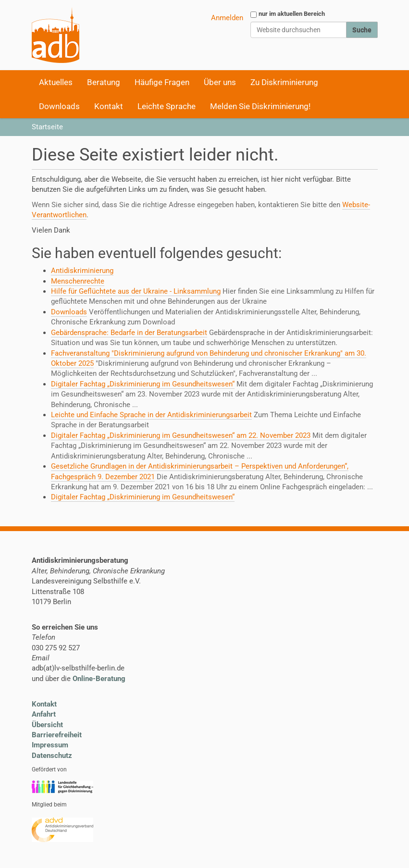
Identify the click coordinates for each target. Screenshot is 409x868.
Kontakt (109, 106)
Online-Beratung (99, 679)
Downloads (59, 106)
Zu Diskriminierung (284, 82)
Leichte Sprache (167, 106)
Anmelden (227, 18)
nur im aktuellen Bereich (292, 14)
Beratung (104, 82)
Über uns (220, 82)
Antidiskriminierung (82, 271)
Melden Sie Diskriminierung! (260, 106)
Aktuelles (56, 82)
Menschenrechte (78, 281)
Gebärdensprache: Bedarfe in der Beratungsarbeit (129, 333)
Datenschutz (52, 756)
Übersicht (47, 725)
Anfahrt (44, 714)
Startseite (47, 127)
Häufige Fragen (162, 82)
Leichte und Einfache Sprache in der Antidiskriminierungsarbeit (151, 415)
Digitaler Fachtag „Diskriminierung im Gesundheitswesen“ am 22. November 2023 (181, 435)
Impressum (50, 745)
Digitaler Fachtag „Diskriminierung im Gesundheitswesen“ (143, 384)
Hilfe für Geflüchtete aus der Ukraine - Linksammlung (136, 291)
